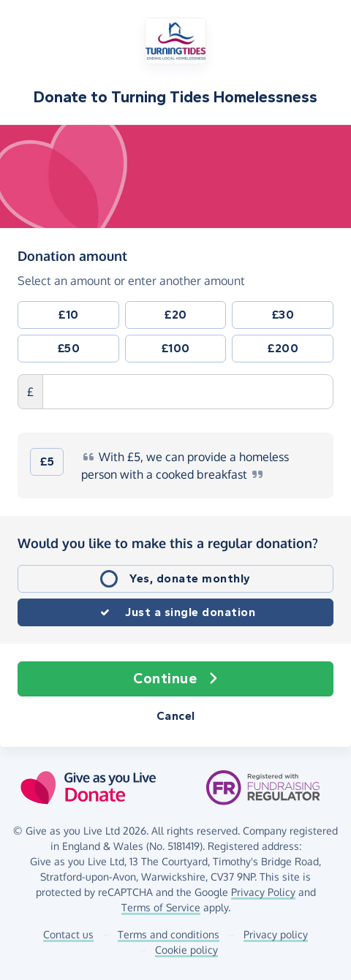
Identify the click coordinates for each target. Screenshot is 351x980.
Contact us (68, 934)
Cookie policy (186, 950)
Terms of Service (161, 907)
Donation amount (72, 255)
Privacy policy (276, 934)
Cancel (176, 716)
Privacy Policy (263, 892)
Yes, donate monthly (190, 578)
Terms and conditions (169, 934)
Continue (175, 679)
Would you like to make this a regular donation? (168, 543)
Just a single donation (190, 612)
